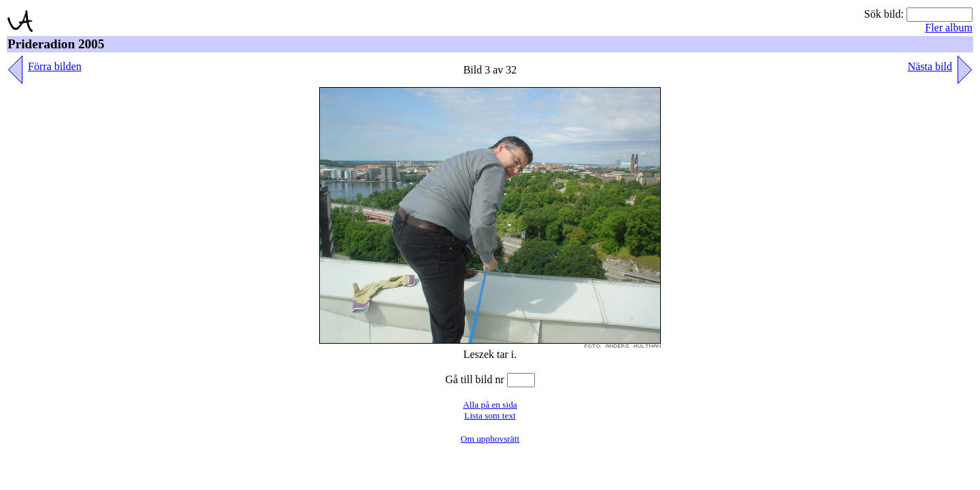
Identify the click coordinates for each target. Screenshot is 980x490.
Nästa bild (930, 66)
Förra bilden (55, 66)
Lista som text (490, 415)
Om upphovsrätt (490, 439)
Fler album (949, 28)
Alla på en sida (490, 405)
